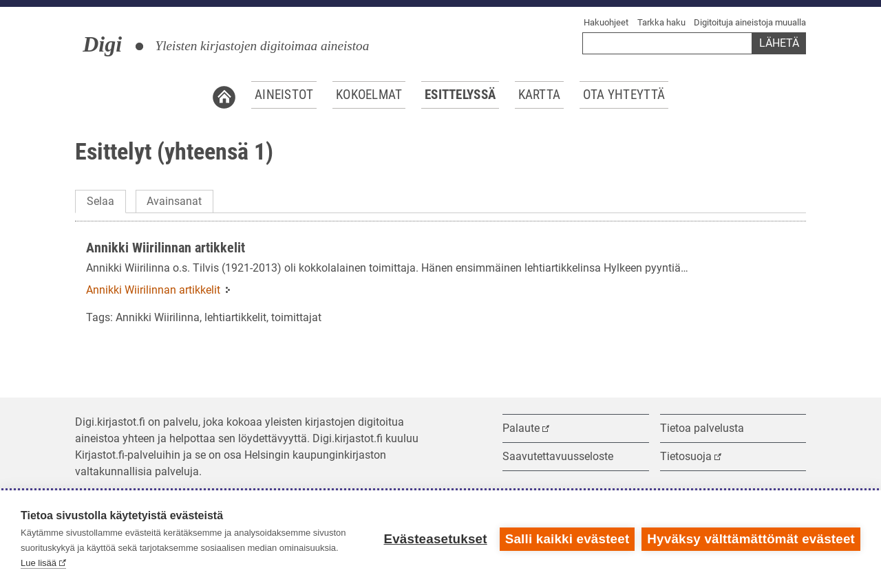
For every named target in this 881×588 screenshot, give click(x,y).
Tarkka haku (661, 22)
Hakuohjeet (606, 22)
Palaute (521, 428)
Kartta (540, 95)
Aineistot (284, 95)
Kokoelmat (369, 95)
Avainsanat (174, 201)
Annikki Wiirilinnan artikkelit (166, 248)
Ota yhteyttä (624, 95)
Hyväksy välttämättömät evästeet (751, 539)
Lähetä (779, 43)
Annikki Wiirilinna (158, 317)
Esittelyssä (460, 95)
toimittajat (296, 317)
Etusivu (224, 95)
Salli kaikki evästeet (567, 539)
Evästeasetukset (435, 539)
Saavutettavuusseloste (558, 456)
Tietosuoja (686, 456)
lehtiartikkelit (235, 317)
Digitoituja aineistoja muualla (750, 22)
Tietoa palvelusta (702, 428)
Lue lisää (39, 563)
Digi (102, 44)
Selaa (100, 201)
